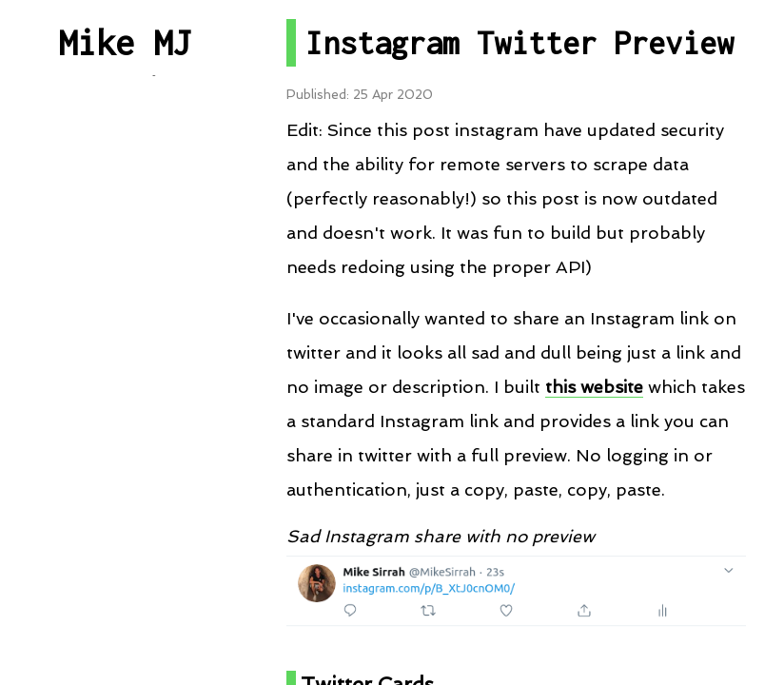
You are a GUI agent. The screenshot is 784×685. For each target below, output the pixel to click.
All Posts (125, 160)
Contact (125, 494)
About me (124, 557)
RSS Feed (124, 410)
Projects (125, 285)
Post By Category (125, 223)
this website (594, 387)
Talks (124, 348)
